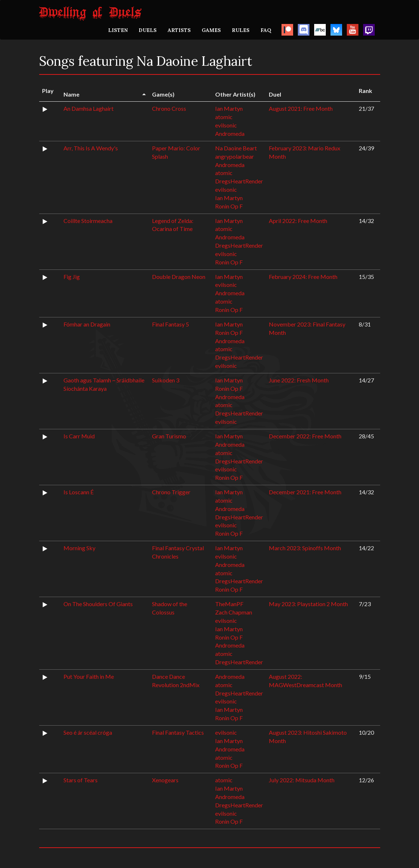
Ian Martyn (229, 108)
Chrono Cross (169, 108)
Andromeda (230, 133)
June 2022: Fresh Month (299, 380)
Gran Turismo (169, 436)
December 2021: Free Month (305, 492)
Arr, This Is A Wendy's (91, 148)
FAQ (266, 30)
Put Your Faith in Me (89, 676)
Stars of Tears (81, 780)
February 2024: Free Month (303, 277)
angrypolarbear (235, 156)
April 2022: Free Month (298, 221)
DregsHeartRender (239, 181)
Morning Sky (79, 548)
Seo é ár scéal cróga (88, 732)
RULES (241, 30)
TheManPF (229, 604)
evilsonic (226, 125)
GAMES (211, 30)
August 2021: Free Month (301, 108)
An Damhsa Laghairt (89, 108)
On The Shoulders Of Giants (98, 604)
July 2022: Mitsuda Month (302, 780)
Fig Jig (72, 277)
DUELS (148, 30)
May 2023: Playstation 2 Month (308, 604)
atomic (224, 117)
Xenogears (165, 780)
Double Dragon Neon (179, 277)
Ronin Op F (229, 206)
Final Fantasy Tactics (178, 732)
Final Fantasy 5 (171, 324)
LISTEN (118, 30)
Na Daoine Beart (236, 148)
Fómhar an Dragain (87, 324)
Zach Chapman (234, 612)
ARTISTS (179, 30)
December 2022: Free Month (305, 436)
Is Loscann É (79, 492)
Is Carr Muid (79, 436)
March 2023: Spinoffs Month (305, 548)
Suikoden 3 (166, 380)
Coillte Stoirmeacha (88, 221)
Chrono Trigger (171, 492)
